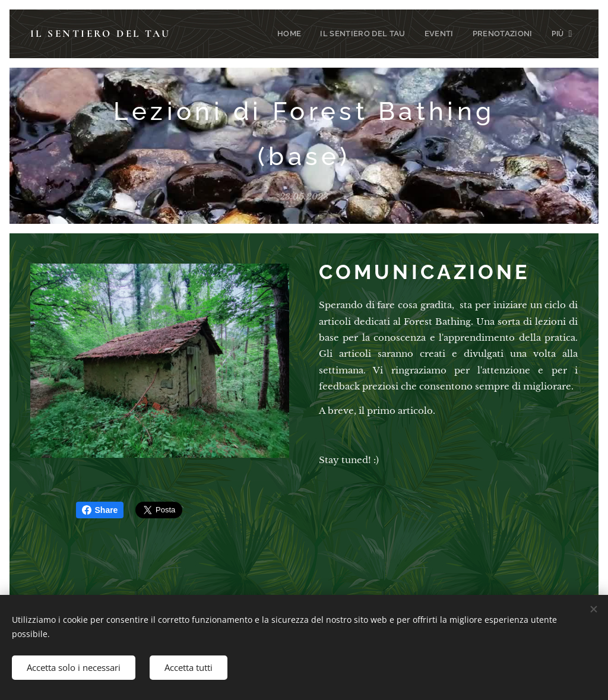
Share (100, 510)
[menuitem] (227, 34)
